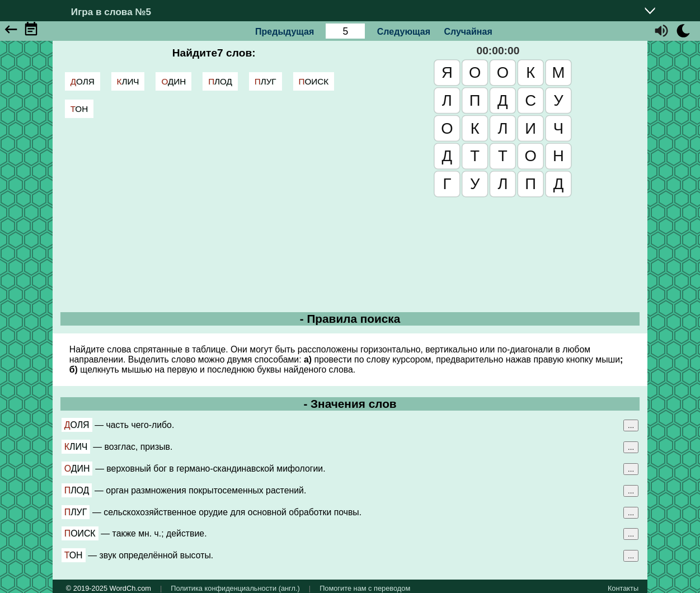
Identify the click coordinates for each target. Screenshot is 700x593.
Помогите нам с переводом (365, 588)
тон (79, 109)
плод (220, 81)
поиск (314, 81)
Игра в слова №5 (111, 11)
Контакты (623, 588)
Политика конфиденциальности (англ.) (235, 588)
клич (128, 81)
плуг (266, 81)
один (173, 81)
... (631, 425)
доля (83, 81)
